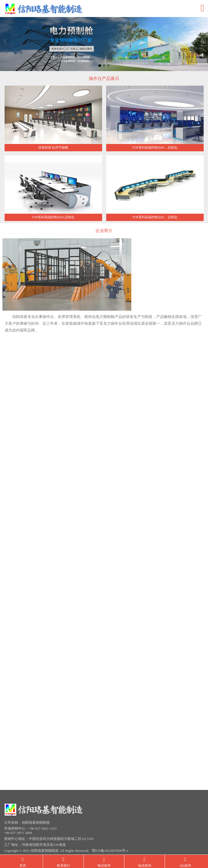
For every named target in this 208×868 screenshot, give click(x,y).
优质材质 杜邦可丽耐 (53, 148)
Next (203, 41)
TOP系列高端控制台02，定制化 (155, 218)
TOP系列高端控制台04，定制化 (155, 148)
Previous (5, 41)
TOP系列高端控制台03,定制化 (53, 218)
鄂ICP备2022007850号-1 (110, 848)
